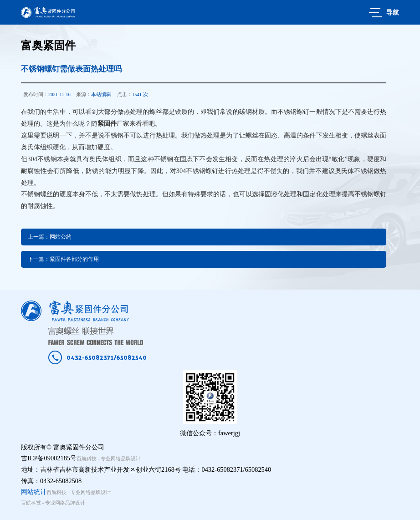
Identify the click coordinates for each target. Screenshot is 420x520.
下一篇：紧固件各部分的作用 (63, 259)
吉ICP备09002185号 (49, 458)
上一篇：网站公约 (50, 237)
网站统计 (34, 492)
